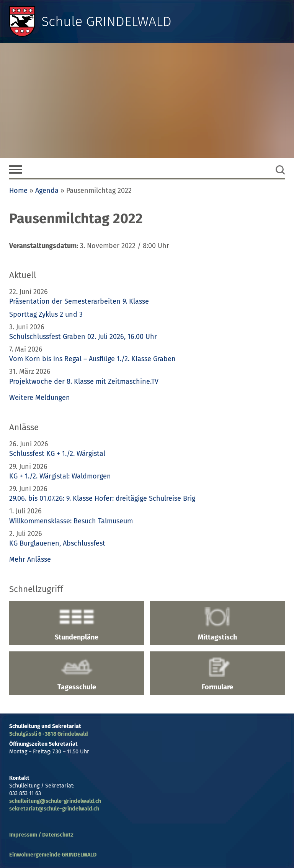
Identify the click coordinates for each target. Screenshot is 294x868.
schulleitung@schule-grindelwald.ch (55, 801)
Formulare (217, 674)
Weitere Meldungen (40, 398)
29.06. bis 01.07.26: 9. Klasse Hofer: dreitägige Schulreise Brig (102, 498)
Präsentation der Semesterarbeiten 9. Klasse (79, 301)
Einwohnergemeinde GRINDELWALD (53, 855)
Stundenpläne (77, 624)
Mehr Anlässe (30, 559)
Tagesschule (77, 674)
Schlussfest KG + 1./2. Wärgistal (57, 454)
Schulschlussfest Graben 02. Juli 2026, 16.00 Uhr (83, 337)
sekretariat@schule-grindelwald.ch (54, 809)
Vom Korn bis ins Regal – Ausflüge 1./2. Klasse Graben (92, 359)
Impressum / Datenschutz (41, 835)
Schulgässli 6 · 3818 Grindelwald (49, 734)
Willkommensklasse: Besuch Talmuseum (71, 521)
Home (18, 191)
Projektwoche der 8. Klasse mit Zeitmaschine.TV (85, 381)
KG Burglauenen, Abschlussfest (57, 543)
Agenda (47, 191)
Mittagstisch (217, 624)
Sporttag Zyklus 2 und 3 (46, 314)
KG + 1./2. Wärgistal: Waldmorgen (60, 476)
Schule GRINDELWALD (106, 21)
